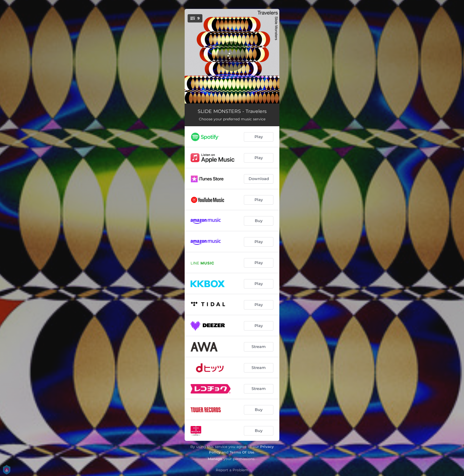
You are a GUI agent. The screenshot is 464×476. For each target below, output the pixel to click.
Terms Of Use (242, 452)
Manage (215, 459)
